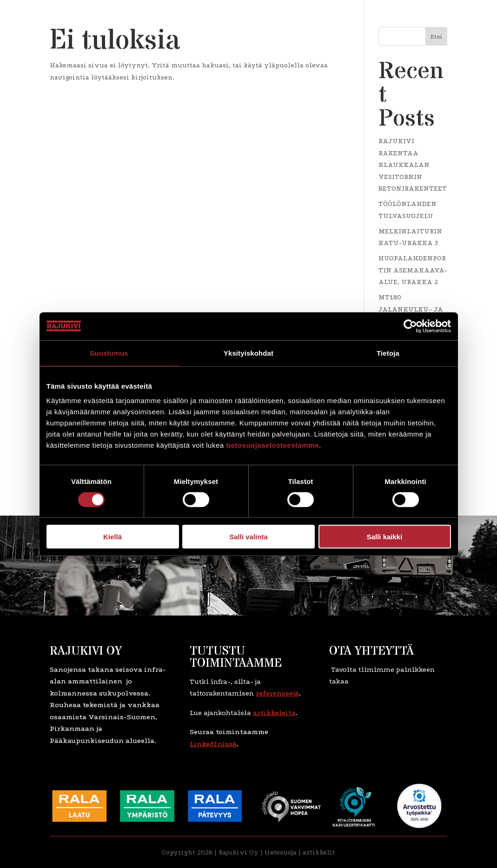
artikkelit (319, 852)
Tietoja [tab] (388, 353)
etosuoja (283, 852)
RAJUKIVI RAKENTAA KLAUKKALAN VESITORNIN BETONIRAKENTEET (413, 165)
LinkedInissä (213, 744)
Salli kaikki (385, 537)
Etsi (436, 36)
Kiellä (113, 537)
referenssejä (277, 693)
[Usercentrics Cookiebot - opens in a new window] (410, 326)
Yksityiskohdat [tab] (248, 353)
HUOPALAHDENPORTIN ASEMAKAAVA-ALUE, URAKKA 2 (413, 270)
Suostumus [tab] (109, 353)
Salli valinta (248, 537)
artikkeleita (274, 713)
